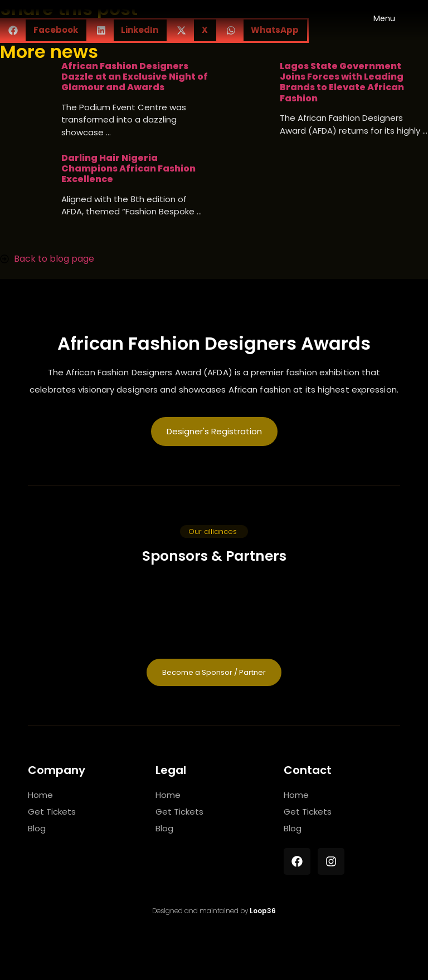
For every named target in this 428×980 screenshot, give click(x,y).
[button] (214, 531)
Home (40, 795)
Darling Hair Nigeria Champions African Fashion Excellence (128, 169)
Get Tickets (52, 812)
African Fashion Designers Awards (214, 343)
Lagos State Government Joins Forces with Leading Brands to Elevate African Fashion (342, 82)
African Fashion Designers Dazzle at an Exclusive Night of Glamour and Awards (135, 77)
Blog (37, 828)
